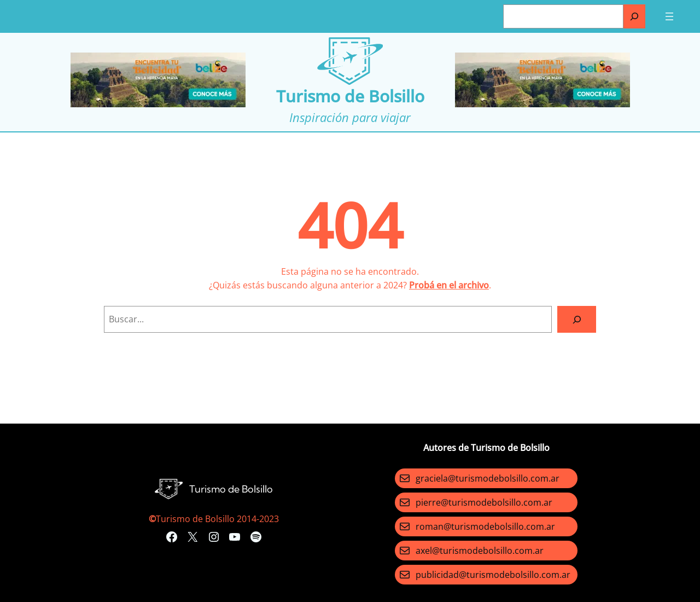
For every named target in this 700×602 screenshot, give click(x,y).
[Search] (577, 319)
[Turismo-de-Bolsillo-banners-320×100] (158, 104)
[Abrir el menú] (669, 16)
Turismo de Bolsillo (350, 96)
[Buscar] (634, 16)
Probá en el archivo (449, 285)
